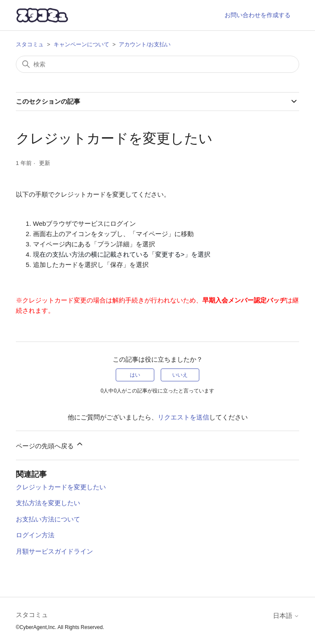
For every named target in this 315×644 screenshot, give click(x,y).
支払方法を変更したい (48, 503)
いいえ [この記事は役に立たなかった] (180, 375)
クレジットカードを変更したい (61, 487)
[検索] (158, 64)
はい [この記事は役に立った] (135, 375)
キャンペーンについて (81, 44)
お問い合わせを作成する (258, 15)
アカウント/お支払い (145, 44)
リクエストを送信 (183, 417)
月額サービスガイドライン (54, 551)
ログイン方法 (35, 535)
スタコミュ (30, 44)
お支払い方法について (48, 519)
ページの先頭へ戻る (50, 445)
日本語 (286, 616)
